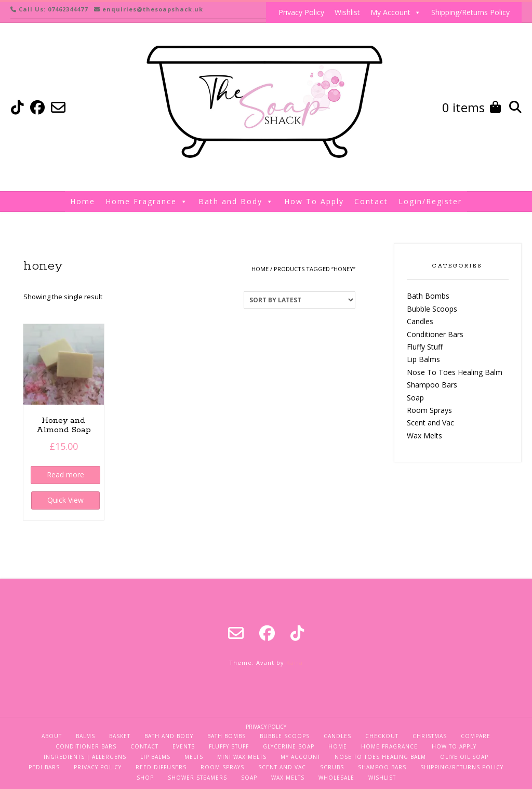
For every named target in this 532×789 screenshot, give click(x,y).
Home (83, 201)
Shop (145, 778)
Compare (476, 736)
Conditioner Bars (435, 334)
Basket (120, 736)
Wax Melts (424, 436)
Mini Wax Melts (242, 757)
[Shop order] (300, 300)
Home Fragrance (147, 202)
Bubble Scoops (432, 309)
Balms (85, 736)
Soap (415, 398)
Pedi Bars (44, 767)
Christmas (430, 736)
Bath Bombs (428, 296)
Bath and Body (236, 202)
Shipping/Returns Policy (470, 12)
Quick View (65, 500)
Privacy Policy (301, 12)
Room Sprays (429, 410)
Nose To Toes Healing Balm (455, 372)
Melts (194, 757)
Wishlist (347, 12)
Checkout (382, 736)
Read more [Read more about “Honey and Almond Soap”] (65, 474)
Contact (371, 201)
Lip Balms (423, 359)
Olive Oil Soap (464, 757)
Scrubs (332, 767)
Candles (420, 321)
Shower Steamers (197, 778)
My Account (396, 12)
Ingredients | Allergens (85, 757)
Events (184, 746)
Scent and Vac (430, 423)
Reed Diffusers (161, 767)
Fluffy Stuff (425, 347)
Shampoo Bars (432, 385)
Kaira (295, 663)
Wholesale (336, 778)
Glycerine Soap (289, 746)
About (52, 736)
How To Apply (314, 201)
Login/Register (430, 201)
